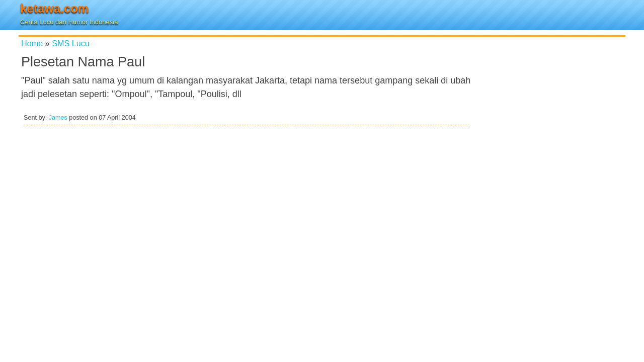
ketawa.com (54, 8)
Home (32, 43)
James (58, 118)
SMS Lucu (71, 43)
